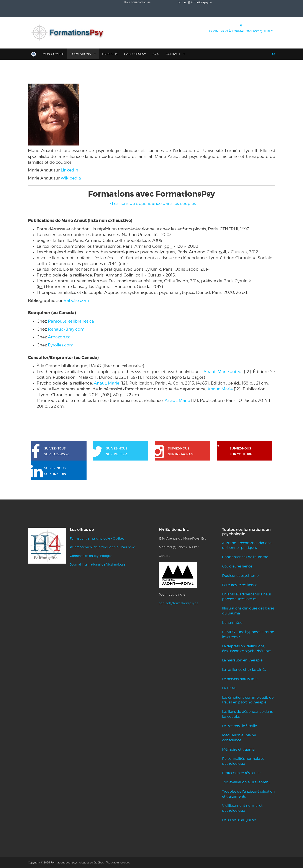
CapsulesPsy (135, 54)
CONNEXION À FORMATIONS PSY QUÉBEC (241, 27)
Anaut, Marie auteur (223, 372)
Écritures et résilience (240, 585)
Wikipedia (71, 178)
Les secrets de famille (239, 726)
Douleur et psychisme (240, 576)
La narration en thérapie (242, 660)
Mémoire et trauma (238, 749)
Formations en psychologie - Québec (97, 538)
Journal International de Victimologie (98, 564)
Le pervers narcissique (240, 679)
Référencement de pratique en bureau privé (102, 547)
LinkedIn (69, 170)
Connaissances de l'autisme (245, 557)
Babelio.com (76, 300)
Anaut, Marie (107, 383)
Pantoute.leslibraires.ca (71, 321)
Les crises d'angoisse (239, 820)
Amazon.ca (59, 337)
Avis (156, 54)
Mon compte (53, 54)
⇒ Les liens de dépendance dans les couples (152, 203)
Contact (175, 54)
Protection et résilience (241, 773)
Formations (83, 54)
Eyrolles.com (61, 345)
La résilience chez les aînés (244, 670)
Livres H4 (110, 54)
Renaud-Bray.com (66, 329)
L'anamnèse (232, 623)
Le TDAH (229, 688)
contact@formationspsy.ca (179, 603)
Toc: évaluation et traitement (246, 782)
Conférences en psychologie (91, 556)
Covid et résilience (237, 566)
